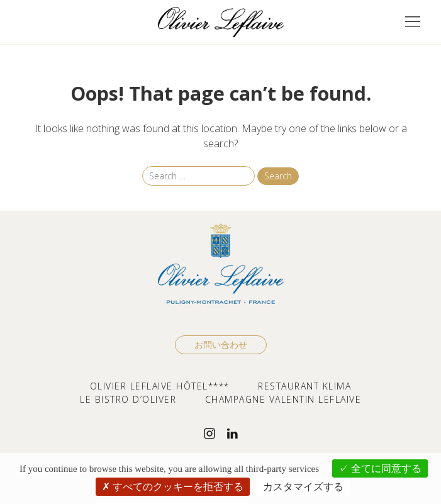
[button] (413, 22)
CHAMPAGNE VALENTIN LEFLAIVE (283, 399)
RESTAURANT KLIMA (304, 386)
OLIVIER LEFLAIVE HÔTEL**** (160, 386)
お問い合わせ (221, 344)
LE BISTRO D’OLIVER (128, 399)
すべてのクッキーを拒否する (173, 486)
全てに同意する (380, 468)
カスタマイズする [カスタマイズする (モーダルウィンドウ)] (303, 486)
